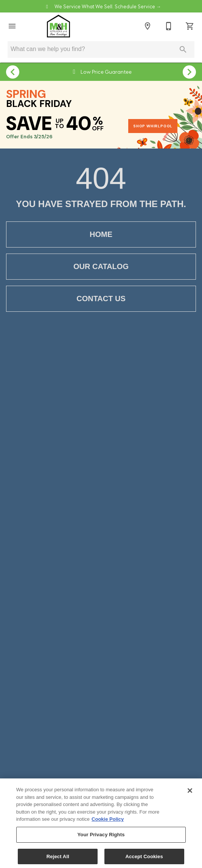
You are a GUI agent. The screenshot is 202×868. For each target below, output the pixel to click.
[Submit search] (183, 50)
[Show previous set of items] (13, 72)
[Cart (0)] (190, 26)
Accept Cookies (144, 859)
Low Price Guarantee (106, 71)
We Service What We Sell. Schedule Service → (107, 6)
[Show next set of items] (189, 72)
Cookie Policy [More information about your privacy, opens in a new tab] (108, 822)
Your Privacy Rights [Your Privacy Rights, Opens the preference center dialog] (101, 838)
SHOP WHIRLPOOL (153, 126)
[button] (12, 26)
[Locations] (148, 26)
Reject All (58, 859)
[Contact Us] (169, 26)
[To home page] (58, 26)
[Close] (190, 794)
